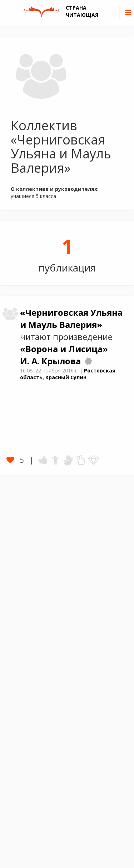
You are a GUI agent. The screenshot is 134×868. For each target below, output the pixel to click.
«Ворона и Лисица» (64, 349)
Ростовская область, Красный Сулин (68, 374)
